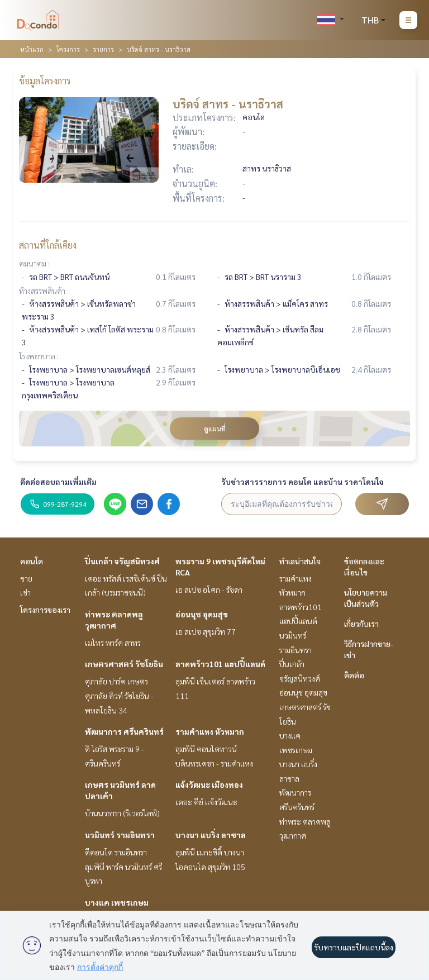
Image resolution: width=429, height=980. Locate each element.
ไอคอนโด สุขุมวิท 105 (210, 867)
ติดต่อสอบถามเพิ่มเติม (58, 482)
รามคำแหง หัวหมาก (210, 731)
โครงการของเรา (45, 610)
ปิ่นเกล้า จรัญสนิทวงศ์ (122, 561)
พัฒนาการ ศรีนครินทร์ (124, 731)
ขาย (26, 578)
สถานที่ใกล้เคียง (48, 245)
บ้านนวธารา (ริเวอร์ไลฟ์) (122, 813)
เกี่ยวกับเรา (361, 624)
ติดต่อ (354, 675)
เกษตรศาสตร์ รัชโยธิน (124, 664)
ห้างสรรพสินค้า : (44, 291)
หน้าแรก (32, 49)
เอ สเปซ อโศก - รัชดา (209, 589)
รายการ (103, 49)
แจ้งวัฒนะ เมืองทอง (209, 784)
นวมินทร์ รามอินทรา (120, 835)
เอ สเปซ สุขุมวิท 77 (206, 631)
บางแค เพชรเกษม (117, 902)
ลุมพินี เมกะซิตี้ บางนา (210, 852)
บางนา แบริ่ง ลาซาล (211, 835)
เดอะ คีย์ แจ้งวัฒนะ (206, 802)
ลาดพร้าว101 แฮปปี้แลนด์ (220, 664)
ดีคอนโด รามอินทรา (116, 852)
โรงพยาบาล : (39, 356)
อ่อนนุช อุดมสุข (202, 614)
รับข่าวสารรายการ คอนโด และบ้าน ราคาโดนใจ (302, 482)
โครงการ (68, 49)
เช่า (25, 592)
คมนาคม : (34, 263)
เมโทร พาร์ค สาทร (113, 643)
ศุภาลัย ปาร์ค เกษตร (116, 681)
